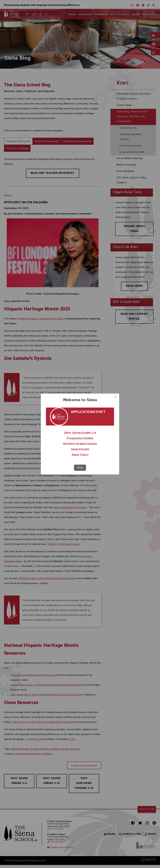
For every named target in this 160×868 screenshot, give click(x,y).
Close (80, 468)
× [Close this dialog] (115, 397)
